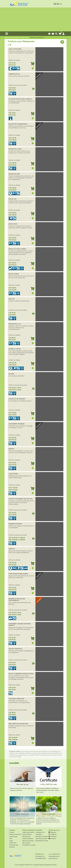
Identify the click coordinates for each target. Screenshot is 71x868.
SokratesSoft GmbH (50, 865)
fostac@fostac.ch (54, 856)
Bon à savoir (26, 843)
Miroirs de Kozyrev (28, 841)
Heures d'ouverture (15, 834)
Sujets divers (25, 38)
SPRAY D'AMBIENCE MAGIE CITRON (21, 674)
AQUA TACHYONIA (15, 49)
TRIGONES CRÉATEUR (16, 699)
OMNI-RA (12, 549)
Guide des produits (28, 832)
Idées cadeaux (27, 834)
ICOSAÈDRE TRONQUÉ (17, 424)
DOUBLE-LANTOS (15, 349)
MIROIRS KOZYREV (15, 524)
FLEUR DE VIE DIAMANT (17, 399)
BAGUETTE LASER (15, 149)
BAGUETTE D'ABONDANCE (18, 124)
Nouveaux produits (41, 839)
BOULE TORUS (14, 274)
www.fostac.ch (53, 858)
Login (11, 841)
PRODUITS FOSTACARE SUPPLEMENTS (17, 600)
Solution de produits (14, 38)
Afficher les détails (14, 60)
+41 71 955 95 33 (54, 854)
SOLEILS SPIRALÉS (15, 649)
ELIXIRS (11, 374)
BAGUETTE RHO (14, 174)
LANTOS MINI (13, 474)
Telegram (52, 832)
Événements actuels (42, 841)
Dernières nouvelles (42, 836)
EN (58, 4)
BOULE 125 (13, 199)
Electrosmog (26, 836)
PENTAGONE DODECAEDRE (18, 574)
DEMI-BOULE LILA (15, 324)
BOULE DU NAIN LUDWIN (17, 249)
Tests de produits (28, 839)
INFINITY (12, 449)
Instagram (53, 834)
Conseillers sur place (29, 845)
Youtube (52, 839)
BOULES (12, 299)
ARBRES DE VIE (14, 74)
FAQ (11, 839)
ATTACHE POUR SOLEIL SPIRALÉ (20, 99)
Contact (12, 832)
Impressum (13, 843)
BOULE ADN (13, 224)
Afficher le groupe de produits (18, 85)
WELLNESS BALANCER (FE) (18, 724)
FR (61, 4)
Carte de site (13, 836)
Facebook (53, 836)
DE (55, 4)
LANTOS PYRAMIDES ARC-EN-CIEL (21, 499)
